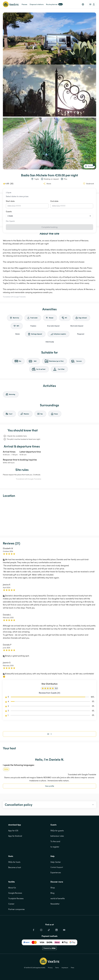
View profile (50, 786)
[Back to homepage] (11, 4)
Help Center (56, 862)
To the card (55, 841)
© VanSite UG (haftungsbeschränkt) (35, 968)
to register (55, 847)
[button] (83, 4)
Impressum (65, 968)
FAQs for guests (57, 831)
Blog (52, 893)
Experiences (56, 872)
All (50, 734)
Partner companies (16, 909)
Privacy (50, 968)
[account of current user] (92, 4)
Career (11, 904)
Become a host (15, 867)
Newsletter (55, 904)
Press (73, 968)
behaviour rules (57, 836)
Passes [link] (24, 4)
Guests (9, 211)
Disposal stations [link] (37, 4)
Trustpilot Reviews (16, 898)
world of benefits (58, 898)
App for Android (15, 836)
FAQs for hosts (14, 862)
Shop (53, 888)
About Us (12, 888)
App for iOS (13, 831)
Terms (57, 968)
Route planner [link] (54, 4)
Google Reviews (15, 893)
